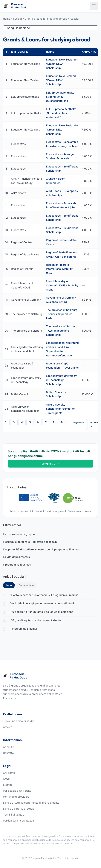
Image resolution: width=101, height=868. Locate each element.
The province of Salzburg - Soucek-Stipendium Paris (62, 314)
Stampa (8, 785)
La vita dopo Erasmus (16, 557)
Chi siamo (9, 773)
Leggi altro (50, 463)
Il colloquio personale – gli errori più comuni (30, 542)
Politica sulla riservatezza (18, 820)
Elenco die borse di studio (19, 809)
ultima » (94, 424)
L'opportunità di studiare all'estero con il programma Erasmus (41, 549)
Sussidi (17, 19)
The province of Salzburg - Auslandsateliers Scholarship (62, 330)
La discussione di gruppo (19, 534)
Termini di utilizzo (14, 815)
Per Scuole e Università (17, 791)
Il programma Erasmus (17, 565)
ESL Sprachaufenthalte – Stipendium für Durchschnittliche (61, 97)
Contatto (8, 753)
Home (7, 19)
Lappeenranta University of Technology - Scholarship (61, 380)
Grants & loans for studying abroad (46, 19)
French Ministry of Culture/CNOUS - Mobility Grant (62, 285)
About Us (9, 747)
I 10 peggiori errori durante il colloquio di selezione (41, 612)
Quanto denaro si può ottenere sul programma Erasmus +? (46, 595)
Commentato (26, 585)
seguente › (78, 424)
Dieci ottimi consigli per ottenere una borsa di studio (43, 603)
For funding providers (16, 797)
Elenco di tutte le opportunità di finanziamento (31, 803)
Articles (8, 727)
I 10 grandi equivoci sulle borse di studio (35, 620)
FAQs (6, 779)
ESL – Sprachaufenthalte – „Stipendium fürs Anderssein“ (62, 113)
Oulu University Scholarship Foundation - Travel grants (62, 409)
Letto (10, 585)
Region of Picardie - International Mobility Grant (59, 269)
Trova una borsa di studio (19, 721)
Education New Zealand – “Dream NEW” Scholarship (62, 64)
